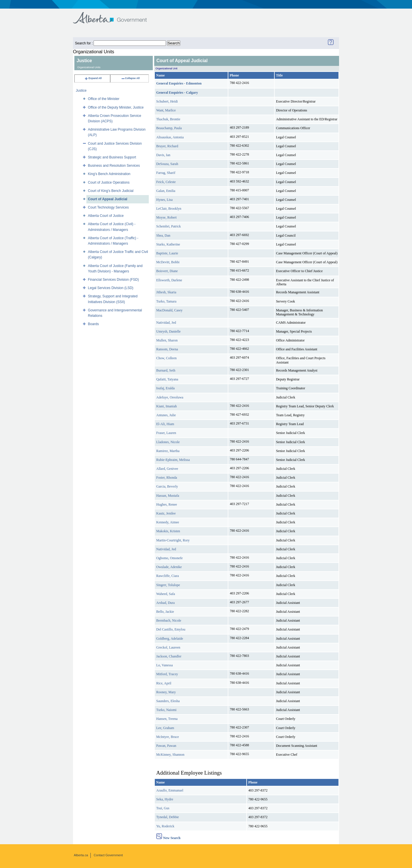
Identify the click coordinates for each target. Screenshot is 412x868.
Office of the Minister (104, 99)
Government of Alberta (115, 15)
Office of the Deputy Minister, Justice (116, 107)
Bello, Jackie (165, 612)
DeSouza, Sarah (167, 164)
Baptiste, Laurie (167, 253)
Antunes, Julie (166, 415)
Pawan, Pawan (166, 746)
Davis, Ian (163, 155)
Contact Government (108, 855)
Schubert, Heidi (167, 101)
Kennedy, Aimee (168, 522)
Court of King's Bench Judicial (111, 191)
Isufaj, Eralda (166, 388)
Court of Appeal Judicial (108, 199)
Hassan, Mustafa (168, 496)
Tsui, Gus (163, 808)
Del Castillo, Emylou (171, 629)
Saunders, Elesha (168, 701)
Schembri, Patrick (169, 226)
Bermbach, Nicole (169, 620)
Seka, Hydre (165, 799)
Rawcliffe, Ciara (168, 576)
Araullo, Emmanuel (170, 790)
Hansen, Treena (167, 719)
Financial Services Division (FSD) (113, 280)
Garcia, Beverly (167, 486)
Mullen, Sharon (167, 340)
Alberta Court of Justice (106, 216)
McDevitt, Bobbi (168, 262)
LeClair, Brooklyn (169, 209)
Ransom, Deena (167, 349)
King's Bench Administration (109, 174)
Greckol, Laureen (168, 647)
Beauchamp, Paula (169, 128)
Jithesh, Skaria (166, 292)
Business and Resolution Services (114, 166)
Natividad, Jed (166, 323)
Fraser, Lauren (166, 433)
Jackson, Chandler (169, 656)
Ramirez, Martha (168, 451)
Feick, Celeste (166, 182)
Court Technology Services (108, 207)
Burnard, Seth (166, 370)
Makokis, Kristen (168, 531)
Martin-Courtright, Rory (173, 540)
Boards (93, 324)
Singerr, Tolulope (168, 585)
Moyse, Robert (166, 217)
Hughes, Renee (167, 504)
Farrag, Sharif (166, 173)
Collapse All (130, 78)
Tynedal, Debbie (168, 817)
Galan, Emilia (166, 191)
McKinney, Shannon (170, 755)
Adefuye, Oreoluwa (170, 397)
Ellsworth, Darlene (169, 280)
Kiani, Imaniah (167, 406)
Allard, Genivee (167, 469)
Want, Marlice (166, 110)
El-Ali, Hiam (165, 424)
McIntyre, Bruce (168, 737)
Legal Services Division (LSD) (111, 288)
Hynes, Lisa (164, 200)
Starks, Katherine (168, 244)
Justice (81, 91)
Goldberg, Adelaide (170, 639)
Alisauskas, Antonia (170, 137)
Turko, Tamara (166, 301)
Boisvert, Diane (167, 271)
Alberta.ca (81, 855)
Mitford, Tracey (167, 674)
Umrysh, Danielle (168, 331)
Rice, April (164, 683)
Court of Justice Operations (109, 182)
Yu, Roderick (165, 826)
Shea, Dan (163, 235)
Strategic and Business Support (112, 157)
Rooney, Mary (166, 692)
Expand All (93, 78)
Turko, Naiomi (166, 710)
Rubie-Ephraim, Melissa (173, 460)
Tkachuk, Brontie (168, 119)
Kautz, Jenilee (166, 513)
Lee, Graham (165, 728)
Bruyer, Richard (167, 146)
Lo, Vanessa (165, 665)
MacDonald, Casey (169, 310)
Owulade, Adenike (169, 567)
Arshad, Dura (166, 603)
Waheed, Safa (166, 594)
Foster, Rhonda (167, 478)
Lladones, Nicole (168, 442)
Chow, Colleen (166, 358)
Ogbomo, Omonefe (170, 558)
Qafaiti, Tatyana (167, 379)
